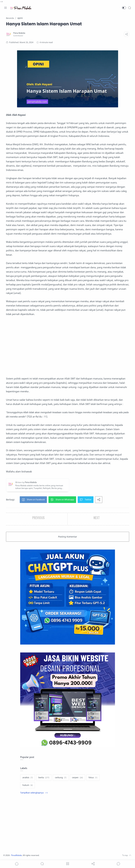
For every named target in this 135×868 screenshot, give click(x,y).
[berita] (44, 778)
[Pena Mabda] (19, 33)
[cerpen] (77, 778)
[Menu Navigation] (6, 8)
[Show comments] (118, 864)
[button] (124, 8)
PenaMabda (18, 855)
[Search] (129, 8)
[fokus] (93, 778)
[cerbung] (61, 778)
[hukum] (28, 785)
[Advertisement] (68, 346)
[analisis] (28, 778)
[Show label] (34, 793)
